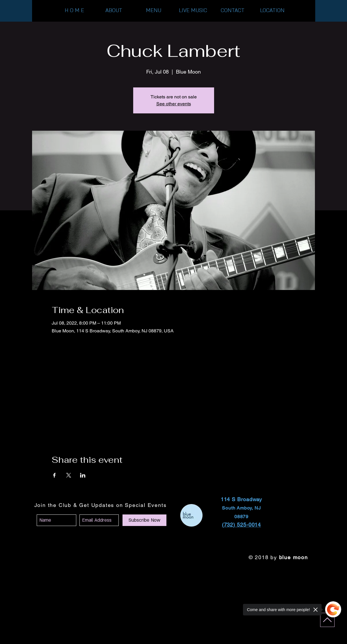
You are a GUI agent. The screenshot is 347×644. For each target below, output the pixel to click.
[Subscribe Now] (144, 520)
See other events (174, 104)
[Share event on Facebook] (54, 475)
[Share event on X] (69, 475)
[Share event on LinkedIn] (83, 475)
